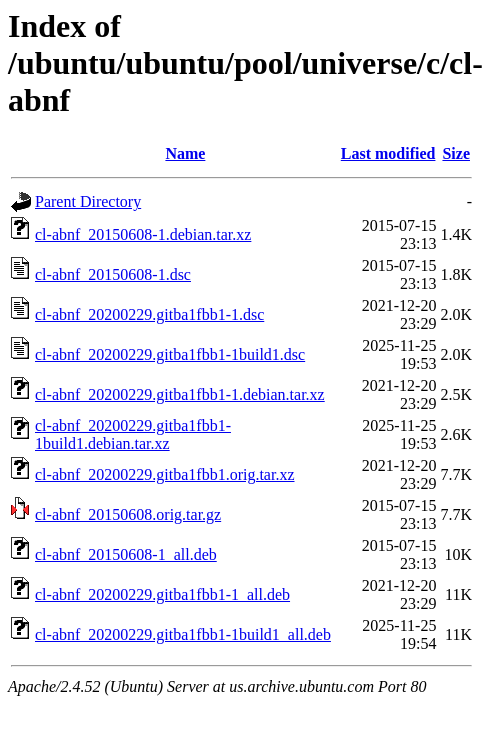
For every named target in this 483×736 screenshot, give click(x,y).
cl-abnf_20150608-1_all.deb (126, 554)
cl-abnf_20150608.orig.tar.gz (128, 514)
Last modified (388, 153)
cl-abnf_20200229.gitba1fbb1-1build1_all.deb (183, 634)
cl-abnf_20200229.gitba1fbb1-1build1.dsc (170, 354)
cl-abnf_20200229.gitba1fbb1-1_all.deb (162, 594)
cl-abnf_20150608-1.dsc (113, 274)
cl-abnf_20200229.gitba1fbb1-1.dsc (149, 314)
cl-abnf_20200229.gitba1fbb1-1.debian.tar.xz (180, 394)
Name (185, 153)
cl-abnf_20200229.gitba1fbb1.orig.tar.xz (165, 474)
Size (456, 153)
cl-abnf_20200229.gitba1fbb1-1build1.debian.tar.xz (133, 434)
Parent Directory (88, 201)
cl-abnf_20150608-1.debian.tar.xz (143, 234)
